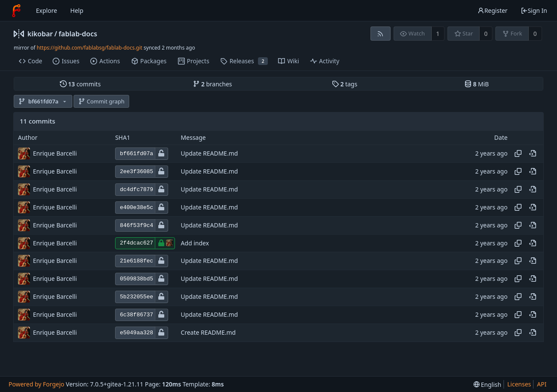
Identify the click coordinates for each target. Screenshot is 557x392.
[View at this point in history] (533, 153)
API (542, 384)
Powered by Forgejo (36, 384)
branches (213, 84)
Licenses (519, 384)
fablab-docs (78, 34)
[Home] (16, 11)
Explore (46, 10)
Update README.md (210, 154)
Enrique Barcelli (55, 153)
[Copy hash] (518, 153)
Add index (195, 243)
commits (80, 84)
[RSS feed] (381, 34)
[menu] (487, 385)
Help (77, 10)
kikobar (40, 34)
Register (492, 10)
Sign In (534, 10)
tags (345, 84)
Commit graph (101, 101)
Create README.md (208, 333)
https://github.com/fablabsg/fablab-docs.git (90, 48)
